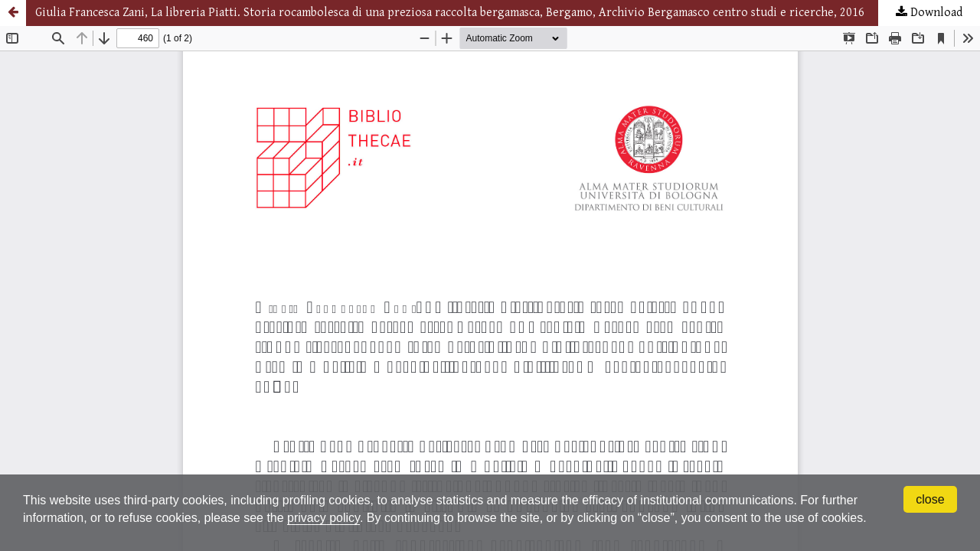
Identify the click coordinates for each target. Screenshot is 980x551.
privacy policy (323, 518)
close (930, 499)
